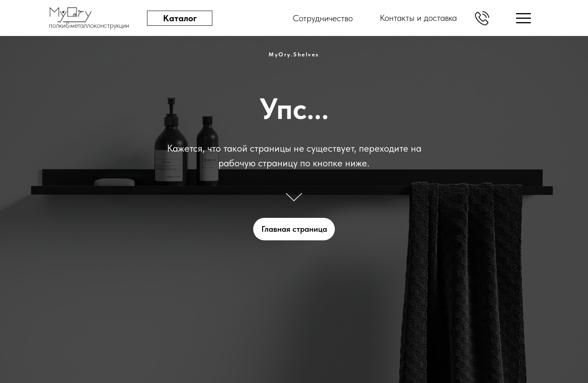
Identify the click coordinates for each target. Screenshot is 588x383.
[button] (482, 18)
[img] (523, 18)
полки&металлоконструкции (89, 25)
